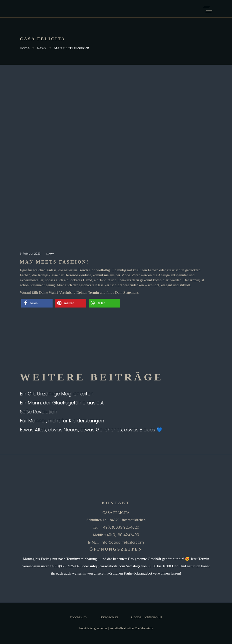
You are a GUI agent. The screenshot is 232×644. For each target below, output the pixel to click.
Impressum (78, 617)
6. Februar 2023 (31, 254)
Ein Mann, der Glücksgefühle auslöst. (62, 403)
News (42, 48)
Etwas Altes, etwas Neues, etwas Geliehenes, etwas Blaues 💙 (91, 430)
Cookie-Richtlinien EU (147, 617)
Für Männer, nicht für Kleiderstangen (62, 421)
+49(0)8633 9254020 (120, 527)
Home (25, 48)
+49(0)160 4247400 (122, 535)
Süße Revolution (39, 412)
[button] (37, 303)
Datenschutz (109, 617)
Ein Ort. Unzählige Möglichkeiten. (57, 394)
